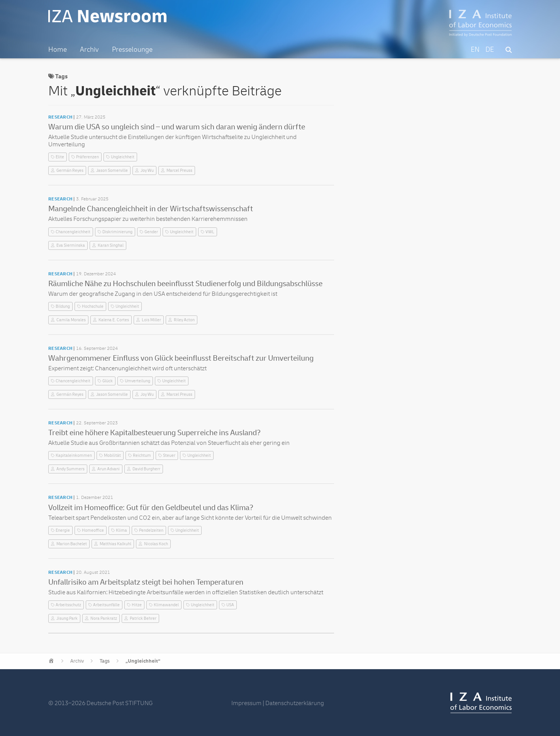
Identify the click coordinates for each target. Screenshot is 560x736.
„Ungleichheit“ (143, 661)
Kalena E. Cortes (114, 320)
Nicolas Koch (156, 544)
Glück (108, 381)
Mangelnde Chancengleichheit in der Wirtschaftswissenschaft (151, 209)
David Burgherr (146, 469)
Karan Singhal (111, 245)
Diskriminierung (117, 232)
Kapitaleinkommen (74, 455)
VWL (210, 232)
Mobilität (112, 455)
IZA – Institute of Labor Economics (481, 23)
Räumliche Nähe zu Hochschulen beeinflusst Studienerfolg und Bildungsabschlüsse (185, 284)
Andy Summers (70, 469)
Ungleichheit (123, 157)
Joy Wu (147, 170)
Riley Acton (184, 320)
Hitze (137, 605)
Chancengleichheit (73, 232)
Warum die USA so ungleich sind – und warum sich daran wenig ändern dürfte (177, 127)
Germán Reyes (70, 170)
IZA (481, 703)
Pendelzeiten (151, 530)
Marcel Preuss (179, 170)
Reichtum (142, 455)
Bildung (63, 306)
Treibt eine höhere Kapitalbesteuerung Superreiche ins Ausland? (154, 433)
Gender (151, 232)
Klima (121, 530)
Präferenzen (87, 157)
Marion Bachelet (72, 544)
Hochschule (93, 306)
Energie (63, 530)
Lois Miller (151, 320)
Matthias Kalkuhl (115, 544)
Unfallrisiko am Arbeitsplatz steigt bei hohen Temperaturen (146, 582)
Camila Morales (71, 320)
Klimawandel (166, 605)
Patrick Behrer (143, 618)
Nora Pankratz (104, 618)
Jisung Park (67, 618)
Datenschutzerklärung (295, 703)
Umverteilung (137, 381)
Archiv (77, 661)
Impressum (246, 703)
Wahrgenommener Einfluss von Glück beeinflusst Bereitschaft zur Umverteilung (181, 358)
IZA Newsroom (111, 17)
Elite (60, 157)
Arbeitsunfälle (106, 605)
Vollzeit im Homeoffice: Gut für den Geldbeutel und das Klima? (151, 508)
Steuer (169, 455)
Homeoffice (93, 530)
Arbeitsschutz (68, 605)
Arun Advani (109, 469)
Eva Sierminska (71, 245)
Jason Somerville (112, 170)
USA (230, 605)
